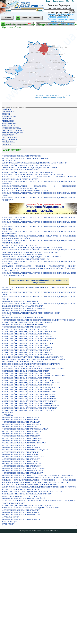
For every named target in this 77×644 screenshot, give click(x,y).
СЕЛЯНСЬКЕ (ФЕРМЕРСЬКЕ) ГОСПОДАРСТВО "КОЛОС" (27, 385)
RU (73, 1)
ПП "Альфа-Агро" (10, 522)
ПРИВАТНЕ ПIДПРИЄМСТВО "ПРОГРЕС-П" (22, 366)
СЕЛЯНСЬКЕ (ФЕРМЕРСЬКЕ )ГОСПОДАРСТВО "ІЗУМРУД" (28, 172)
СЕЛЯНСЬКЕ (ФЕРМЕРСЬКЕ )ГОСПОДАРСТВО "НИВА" (27, 334)
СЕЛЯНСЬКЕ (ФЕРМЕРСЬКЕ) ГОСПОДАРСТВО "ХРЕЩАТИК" (29, 408)
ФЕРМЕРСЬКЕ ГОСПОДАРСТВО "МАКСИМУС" (23, 325)
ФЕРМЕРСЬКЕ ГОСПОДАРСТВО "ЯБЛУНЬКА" (23, 473)
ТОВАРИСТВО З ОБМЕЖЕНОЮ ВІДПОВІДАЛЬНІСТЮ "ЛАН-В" (30, 167)
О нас (22, 531)
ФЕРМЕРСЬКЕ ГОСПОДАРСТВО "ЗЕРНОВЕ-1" (23, 438)
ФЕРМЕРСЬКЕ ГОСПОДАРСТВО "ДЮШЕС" (21, 434)
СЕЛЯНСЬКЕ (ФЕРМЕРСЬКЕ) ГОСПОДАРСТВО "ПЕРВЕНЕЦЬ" (30, 338)
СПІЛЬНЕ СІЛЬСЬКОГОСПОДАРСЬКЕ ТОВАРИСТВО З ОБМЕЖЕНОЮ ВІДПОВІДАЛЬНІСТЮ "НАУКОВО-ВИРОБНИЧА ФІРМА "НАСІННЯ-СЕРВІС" (39, 481)
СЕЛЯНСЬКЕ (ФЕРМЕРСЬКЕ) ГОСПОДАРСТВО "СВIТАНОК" (29, 396)
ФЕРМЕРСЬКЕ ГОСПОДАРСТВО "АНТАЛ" (21, 512)
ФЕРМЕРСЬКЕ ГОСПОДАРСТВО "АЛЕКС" (21, 420)
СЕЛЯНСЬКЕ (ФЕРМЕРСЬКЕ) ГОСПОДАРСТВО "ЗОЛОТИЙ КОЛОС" (32, 383)
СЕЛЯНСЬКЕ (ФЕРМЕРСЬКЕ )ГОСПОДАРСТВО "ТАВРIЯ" (27, 336)
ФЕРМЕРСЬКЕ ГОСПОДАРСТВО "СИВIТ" (20, 461)
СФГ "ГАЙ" (7, 315)
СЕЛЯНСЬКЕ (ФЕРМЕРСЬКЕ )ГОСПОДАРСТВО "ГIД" (26, 371)
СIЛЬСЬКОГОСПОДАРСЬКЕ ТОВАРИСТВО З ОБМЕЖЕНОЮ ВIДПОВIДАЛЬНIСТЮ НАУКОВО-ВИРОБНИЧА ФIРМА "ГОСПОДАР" (39, 305)
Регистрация (58, 1)
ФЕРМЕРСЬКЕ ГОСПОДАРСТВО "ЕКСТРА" (21, 436)
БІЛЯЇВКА (6, 109)
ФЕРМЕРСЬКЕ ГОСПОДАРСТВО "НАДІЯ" (21, 454)
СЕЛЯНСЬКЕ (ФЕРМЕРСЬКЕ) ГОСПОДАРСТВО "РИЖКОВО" (29, 392)
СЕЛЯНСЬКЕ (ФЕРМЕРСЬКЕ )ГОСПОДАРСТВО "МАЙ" (26, 378)
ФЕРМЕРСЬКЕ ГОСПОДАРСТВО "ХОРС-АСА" (22, 515)
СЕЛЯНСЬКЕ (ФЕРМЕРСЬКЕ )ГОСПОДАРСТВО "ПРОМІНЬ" (28, 343)
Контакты (28, 531)
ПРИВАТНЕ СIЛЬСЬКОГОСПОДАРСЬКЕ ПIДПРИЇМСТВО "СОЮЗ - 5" (32, 491)
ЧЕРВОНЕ (6, 144)
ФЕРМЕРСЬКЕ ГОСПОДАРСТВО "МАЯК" (20, 452)
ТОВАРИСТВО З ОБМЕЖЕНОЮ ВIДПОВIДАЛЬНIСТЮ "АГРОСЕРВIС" (33, 247)
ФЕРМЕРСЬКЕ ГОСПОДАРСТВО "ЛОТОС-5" (22, 301)
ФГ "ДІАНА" (8, 413)
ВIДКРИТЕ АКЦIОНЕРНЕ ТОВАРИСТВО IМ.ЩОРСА (25, 191)
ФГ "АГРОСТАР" (10, 160)
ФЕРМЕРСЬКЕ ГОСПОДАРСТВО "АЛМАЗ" (21, 422)
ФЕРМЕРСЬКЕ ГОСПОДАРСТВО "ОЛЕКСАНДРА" (24, 457)
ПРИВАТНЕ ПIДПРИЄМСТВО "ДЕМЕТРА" (21, 245)
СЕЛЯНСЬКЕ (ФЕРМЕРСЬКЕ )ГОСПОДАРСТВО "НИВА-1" (28, 165)
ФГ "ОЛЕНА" (8, 415)
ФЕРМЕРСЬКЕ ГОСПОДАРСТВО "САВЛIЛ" (21, 510)
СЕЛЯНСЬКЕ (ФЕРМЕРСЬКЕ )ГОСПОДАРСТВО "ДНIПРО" (28, 505)
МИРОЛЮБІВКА (9, 123)
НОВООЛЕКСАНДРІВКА (13, 133)
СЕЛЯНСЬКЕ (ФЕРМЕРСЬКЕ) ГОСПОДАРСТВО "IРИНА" (27, 494)
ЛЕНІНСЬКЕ (7, 119)
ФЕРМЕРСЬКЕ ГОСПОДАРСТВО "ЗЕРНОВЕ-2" (23, 440)
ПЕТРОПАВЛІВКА (10, 137)
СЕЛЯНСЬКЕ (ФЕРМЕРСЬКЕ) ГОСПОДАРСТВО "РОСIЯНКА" (29, 394)
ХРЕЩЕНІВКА (8, 142)
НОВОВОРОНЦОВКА (11, 128)
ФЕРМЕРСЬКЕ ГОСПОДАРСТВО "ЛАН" (20, 445)
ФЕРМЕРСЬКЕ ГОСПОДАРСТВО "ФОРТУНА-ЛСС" (24, 468)
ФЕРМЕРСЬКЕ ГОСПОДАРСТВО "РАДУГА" (21, 459)
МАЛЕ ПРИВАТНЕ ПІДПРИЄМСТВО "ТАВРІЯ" (23, 362)
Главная (7, 18)
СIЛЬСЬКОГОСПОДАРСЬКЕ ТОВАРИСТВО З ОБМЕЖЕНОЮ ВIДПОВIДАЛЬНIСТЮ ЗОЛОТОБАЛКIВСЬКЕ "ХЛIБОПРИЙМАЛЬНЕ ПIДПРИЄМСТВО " (39, 251)
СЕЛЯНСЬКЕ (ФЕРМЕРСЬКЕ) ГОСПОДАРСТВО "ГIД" (26, 345)
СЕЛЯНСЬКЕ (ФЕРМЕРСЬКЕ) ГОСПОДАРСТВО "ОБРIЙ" (27, 389)
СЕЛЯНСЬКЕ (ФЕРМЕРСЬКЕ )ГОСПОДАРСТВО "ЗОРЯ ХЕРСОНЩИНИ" (34, 376)
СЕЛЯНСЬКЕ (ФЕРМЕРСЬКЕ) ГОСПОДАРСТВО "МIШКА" (28, 355)
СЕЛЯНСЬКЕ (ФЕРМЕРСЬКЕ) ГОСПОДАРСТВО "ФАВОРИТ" (29, 403)
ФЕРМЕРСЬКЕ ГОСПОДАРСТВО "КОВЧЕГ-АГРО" (24, 443)
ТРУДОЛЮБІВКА (9, 139)
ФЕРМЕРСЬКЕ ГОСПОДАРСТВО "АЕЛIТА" (21, 417)
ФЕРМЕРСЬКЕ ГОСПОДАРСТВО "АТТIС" (20, 170)
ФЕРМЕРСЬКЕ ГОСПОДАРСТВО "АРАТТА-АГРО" (24, 308)
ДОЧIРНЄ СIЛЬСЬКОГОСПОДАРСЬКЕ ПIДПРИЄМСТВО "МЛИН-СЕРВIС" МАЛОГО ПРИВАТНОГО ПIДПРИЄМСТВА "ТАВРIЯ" (39, 488)
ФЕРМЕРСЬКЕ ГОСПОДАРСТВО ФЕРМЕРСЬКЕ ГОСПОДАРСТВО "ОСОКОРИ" (37, 478)
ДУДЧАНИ (7, 114)
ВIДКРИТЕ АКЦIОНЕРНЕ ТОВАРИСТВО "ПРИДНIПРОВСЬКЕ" (30, 485)
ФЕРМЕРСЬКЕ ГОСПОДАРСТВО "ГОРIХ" (20, 311)
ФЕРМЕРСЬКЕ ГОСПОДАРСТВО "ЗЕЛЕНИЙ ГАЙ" (24, 498)
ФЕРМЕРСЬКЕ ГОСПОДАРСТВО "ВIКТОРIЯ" (22, 424)
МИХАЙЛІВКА (8, 126)
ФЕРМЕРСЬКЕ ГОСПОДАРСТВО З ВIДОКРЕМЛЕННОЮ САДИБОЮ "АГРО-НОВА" (38, 320)
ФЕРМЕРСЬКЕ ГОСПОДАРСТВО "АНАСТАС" (22, 519)
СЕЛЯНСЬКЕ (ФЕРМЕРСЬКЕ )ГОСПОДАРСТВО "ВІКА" (26, 341)
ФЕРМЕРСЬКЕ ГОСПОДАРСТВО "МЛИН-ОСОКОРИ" (25, 158)
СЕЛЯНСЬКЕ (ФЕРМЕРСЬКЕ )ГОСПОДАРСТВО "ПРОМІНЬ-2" (29, 380)
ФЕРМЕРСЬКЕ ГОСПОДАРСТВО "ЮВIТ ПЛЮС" (23, 471)
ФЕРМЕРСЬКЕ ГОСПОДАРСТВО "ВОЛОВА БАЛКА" (25, 429)
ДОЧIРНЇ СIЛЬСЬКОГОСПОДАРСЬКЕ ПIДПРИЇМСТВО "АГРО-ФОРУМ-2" (34, 163)
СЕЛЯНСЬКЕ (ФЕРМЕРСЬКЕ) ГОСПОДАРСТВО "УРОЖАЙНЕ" (30, 401)
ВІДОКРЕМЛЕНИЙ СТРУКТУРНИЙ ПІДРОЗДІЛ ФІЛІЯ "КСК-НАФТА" (33, 357)
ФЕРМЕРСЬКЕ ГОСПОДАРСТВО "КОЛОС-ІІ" (22, 156)
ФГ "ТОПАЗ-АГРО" (11, 517)
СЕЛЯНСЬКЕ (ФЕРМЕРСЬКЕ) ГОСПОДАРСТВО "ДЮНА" (27, 350)
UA (67, 1)
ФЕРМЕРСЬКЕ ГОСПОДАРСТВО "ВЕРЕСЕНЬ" (22, 254)
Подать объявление (31, 18)
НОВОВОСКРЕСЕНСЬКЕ (13, 130)
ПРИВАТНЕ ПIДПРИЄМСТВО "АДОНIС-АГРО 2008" (25, 329)
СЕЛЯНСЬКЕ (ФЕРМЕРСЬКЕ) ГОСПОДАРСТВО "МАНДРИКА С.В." (32, 387)
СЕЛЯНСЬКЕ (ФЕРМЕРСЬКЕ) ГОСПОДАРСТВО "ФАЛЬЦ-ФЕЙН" (30, 406)
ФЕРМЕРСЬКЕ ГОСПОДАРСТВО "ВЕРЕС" (21, 427)
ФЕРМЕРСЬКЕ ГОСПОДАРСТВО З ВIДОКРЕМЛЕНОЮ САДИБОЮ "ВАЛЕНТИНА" (38, 475)
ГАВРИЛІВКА (8, 112)
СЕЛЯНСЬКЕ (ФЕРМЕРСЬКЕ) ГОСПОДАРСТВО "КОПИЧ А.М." (30, 331)
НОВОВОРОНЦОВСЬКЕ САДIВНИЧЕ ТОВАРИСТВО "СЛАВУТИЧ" (31, 364)
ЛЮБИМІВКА (8, 121)
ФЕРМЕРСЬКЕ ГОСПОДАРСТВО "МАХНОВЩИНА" (25, 450)
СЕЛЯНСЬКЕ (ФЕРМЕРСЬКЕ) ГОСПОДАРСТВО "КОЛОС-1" (28, 352)
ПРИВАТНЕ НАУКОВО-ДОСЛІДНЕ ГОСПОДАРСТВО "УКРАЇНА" (31, 508)
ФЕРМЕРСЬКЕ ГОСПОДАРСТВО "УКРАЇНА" (22, 466)
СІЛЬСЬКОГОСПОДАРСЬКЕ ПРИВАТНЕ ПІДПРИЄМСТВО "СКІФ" (31, 313)
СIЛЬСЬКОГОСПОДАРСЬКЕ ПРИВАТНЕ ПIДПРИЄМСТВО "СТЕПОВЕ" (33, 174)
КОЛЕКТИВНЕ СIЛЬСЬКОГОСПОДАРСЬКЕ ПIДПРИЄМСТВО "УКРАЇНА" (34, 359)
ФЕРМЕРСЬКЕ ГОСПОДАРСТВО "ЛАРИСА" (21, 447)
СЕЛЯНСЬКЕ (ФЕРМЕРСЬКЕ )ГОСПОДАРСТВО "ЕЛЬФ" (27, 373)
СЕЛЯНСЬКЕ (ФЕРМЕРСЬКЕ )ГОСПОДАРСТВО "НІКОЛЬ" (28, 322)
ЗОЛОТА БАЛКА (9, 116)
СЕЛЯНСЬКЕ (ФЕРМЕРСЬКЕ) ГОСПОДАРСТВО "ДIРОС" (27, 348)
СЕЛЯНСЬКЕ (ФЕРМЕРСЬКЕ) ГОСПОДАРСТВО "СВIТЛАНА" (29, 399)
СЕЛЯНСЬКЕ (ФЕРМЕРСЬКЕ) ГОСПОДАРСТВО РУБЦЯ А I (28, 410)
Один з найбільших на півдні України (39, 281)
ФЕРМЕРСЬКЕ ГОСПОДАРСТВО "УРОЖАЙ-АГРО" (25, 327)
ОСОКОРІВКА (8, 135)
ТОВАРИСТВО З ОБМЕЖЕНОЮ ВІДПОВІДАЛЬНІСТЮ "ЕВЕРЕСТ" (31, 257)
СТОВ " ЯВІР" (8, 524)
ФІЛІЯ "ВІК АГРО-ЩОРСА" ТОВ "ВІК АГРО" (22, 496)
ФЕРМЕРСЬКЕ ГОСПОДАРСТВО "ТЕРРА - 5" (22, 464)
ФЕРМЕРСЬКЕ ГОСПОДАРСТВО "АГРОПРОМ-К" (24, 318)
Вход (48, 1)
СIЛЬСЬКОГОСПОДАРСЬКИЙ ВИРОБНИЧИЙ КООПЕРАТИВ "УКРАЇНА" (34, 369)
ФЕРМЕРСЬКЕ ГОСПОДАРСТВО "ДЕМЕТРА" (22, 431)
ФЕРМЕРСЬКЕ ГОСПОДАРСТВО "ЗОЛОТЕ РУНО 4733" (26, 259)
